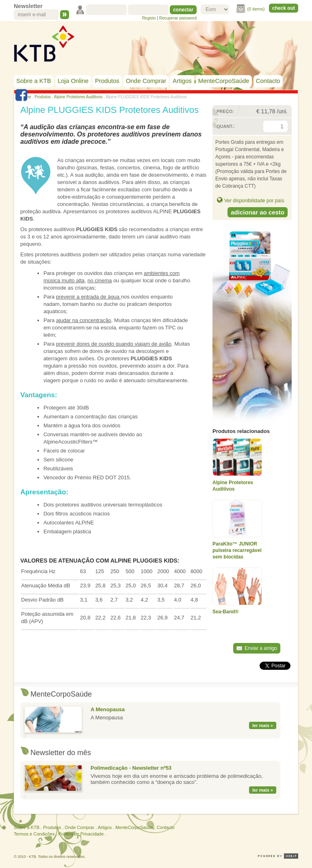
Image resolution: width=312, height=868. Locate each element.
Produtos (107, 81)
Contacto (268, 81)
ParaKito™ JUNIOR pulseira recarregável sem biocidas (237, 550)
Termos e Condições (34, 834)
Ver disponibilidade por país (254, 201)
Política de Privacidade (81, 834)
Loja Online (73, 81)
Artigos (182, 81)
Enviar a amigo (261, 648)
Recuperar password (178, 18)
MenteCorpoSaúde (224, 81)
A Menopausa (108, 709)
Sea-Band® (225, 612)
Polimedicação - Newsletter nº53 (131, 768)
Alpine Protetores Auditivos (78, 97)
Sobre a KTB (34, 81)
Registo (149, 18)
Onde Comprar (146, 81)
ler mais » (263, 725)
